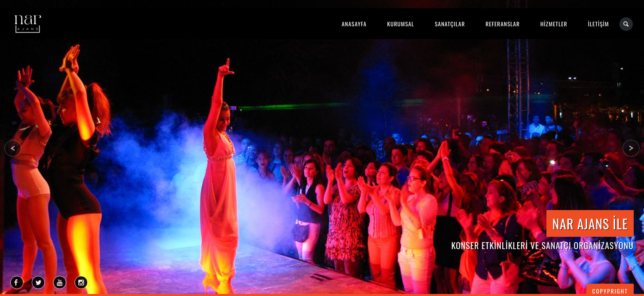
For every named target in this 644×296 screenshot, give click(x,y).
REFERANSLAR (503, 24)
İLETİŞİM (598, 24)
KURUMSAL (401, 24)
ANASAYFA (354, 24)
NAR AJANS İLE (590, 223)
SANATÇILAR (450, 24)
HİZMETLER (554, 24)
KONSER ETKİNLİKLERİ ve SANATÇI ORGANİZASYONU (542, 245)
